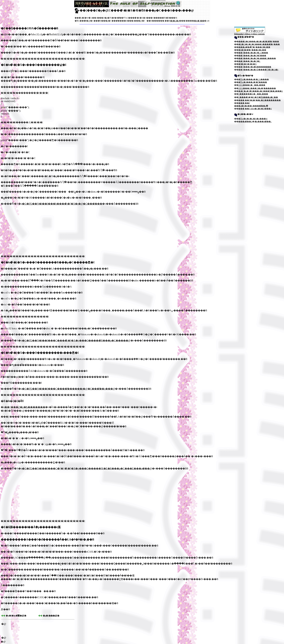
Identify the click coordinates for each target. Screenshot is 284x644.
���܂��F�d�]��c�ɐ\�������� (259, 100)
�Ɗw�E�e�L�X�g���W (253, 119)
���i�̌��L (245, 121)
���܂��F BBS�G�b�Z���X (255, 109)
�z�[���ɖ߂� (51, 616)
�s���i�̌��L (263, 121)
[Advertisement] (27, 230)
